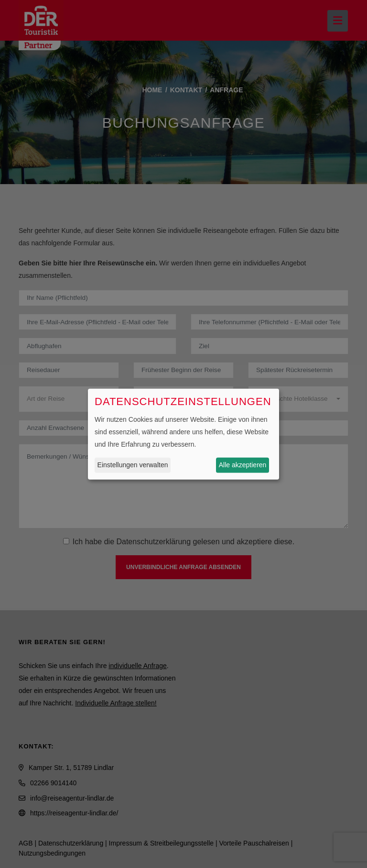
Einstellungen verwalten (133, 465)
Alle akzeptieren (243, 465)
